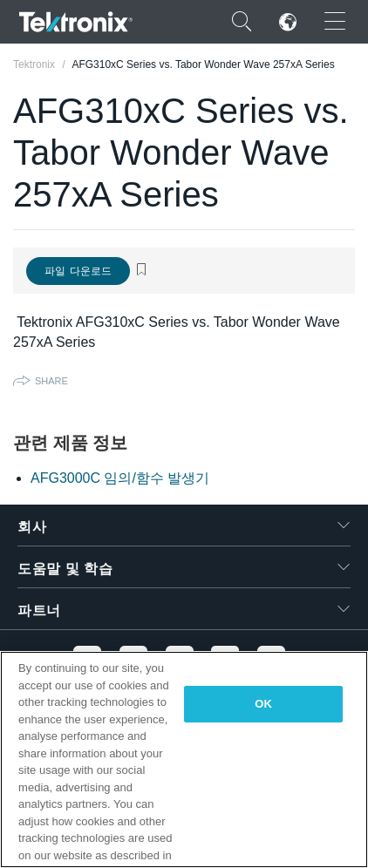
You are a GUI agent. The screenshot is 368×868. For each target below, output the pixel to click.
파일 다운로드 (78, 271)
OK (263, 704)
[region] (184, 759)
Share (51, 381)
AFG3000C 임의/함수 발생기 (120, 478)
